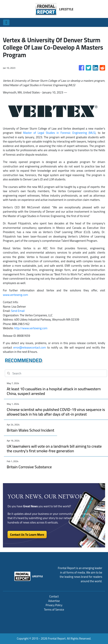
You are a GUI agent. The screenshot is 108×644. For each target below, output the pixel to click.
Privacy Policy (54, 605)
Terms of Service (54, 610)
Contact (54, 596)
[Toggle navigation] (6, 22)
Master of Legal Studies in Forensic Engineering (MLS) (59, 133)
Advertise (54, 601)
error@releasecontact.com (30, 347)
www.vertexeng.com (15, 295)
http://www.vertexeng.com (31, 328)
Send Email (18, 311)
